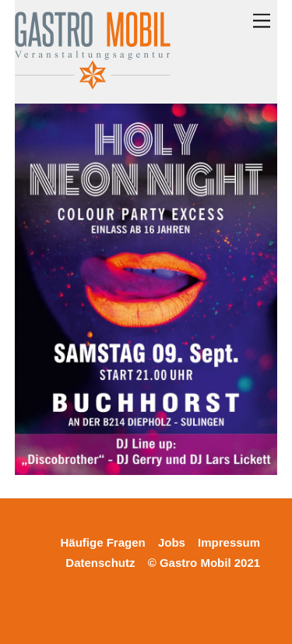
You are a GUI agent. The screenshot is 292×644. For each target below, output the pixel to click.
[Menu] (262, 21)
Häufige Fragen (103, 542)
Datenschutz (100, 563)
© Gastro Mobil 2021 (204, 563)
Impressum (229, 542)
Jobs (172, 542)
